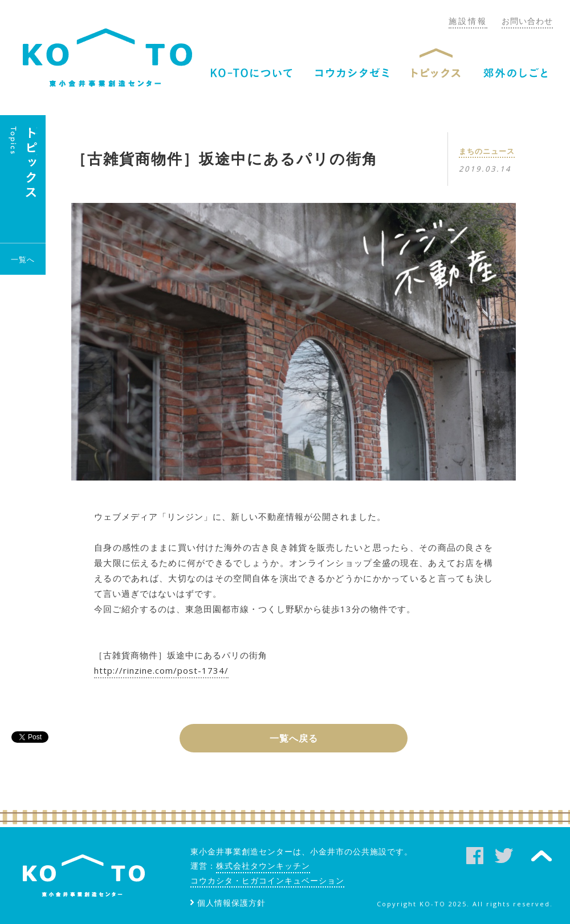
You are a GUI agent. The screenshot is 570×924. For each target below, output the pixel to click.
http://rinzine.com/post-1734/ (161, 670)
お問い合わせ (527, 21)
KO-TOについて (252, 73)
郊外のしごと (515, 73)
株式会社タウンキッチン (263, 866)
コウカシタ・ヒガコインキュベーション (267, 880)
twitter (504, 856)
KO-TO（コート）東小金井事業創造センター (107, 58)
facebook (475, 856)
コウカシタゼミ (352, 73)
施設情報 (468, 21)
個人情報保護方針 (231, 903)
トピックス (436, 73)
